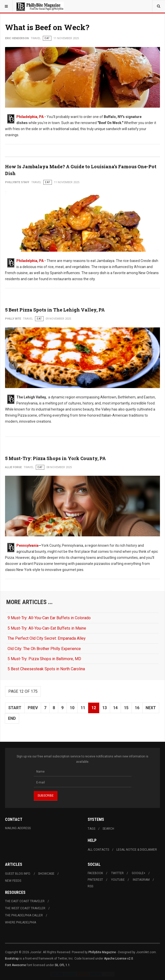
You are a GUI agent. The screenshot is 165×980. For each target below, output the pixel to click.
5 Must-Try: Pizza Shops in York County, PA (55, 458)
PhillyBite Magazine (102, 952)
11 (83, 708)
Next (151, 708)
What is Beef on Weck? (47, 27)
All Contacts (98, 850)
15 (126, 708)
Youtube (118, 880)
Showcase (46, 874)
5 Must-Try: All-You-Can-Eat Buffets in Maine (47, 628)
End (12, 718)
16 (137, 708)
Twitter (117, 873)
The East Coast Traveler (25, 901)
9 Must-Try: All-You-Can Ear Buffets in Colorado (49, 618)
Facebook (95, 873)
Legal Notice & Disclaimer (137, 850)
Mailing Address (18, 828)
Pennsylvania (27, 545)
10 (72, 708)
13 (105, 708)
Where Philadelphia (21, 922)
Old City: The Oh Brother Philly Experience (44, 649)
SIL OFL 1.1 (62, 965)
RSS (90, 886)
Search (108, 829)
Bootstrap (12, 959)
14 (115, 708)
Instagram (141, 880)
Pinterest (95, 880)
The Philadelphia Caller (24, 915)
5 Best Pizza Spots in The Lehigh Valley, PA (55, 310)
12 (94, 708)
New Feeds (13, 881)
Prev (33, 708)
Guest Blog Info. (18, 874)
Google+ (139, 873)
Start (15, 708)
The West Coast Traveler (25, 908)
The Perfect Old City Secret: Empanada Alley (47, 638)
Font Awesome (15, 965)
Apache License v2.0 (119, 959)
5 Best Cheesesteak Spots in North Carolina (46, 669)
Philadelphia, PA (30, 117)
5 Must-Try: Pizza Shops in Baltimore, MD (44, 659)
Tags (91, 829)
